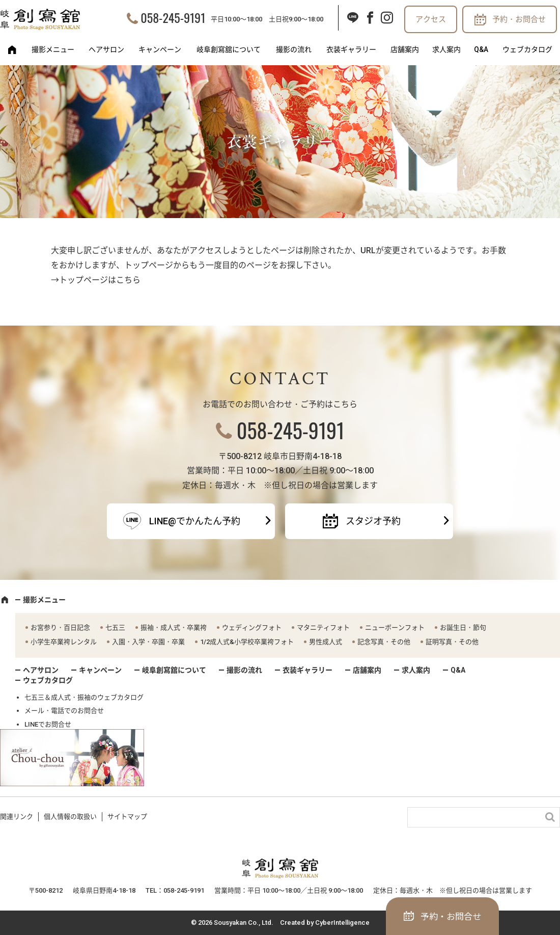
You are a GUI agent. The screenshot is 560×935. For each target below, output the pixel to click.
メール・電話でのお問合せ (64, 711)
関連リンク (17, 817)
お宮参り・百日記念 (60, 627)
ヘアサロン (106, 49)
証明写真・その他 (452, 642)
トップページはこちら (100, 280)
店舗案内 (405, 49)
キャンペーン (160, 49)
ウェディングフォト (252, 627)
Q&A (481, 49)
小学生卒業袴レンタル (64, 642)
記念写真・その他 (384, 642)
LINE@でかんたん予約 (195, 521)
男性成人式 (326, 642)
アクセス (431, 19)
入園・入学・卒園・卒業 (148, 642)
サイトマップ (127, 817)
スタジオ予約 (373, 521)
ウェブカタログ (527, 49)
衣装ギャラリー (351, 49)
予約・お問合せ (519, 19)
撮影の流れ (294, 49)
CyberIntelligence (342, 923)
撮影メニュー (53, 49)
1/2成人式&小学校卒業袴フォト (247, 642)
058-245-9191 (173, 17)
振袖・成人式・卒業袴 (174, 627)
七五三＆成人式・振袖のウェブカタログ (84, 697)
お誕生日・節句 (463, 627)
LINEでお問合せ (48, 724)
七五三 (115, 627)
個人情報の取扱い (70, 817)
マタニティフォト (323, 627)
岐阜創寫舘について (229, 49)
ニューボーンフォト (395, 627)
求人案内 (446, 49)
